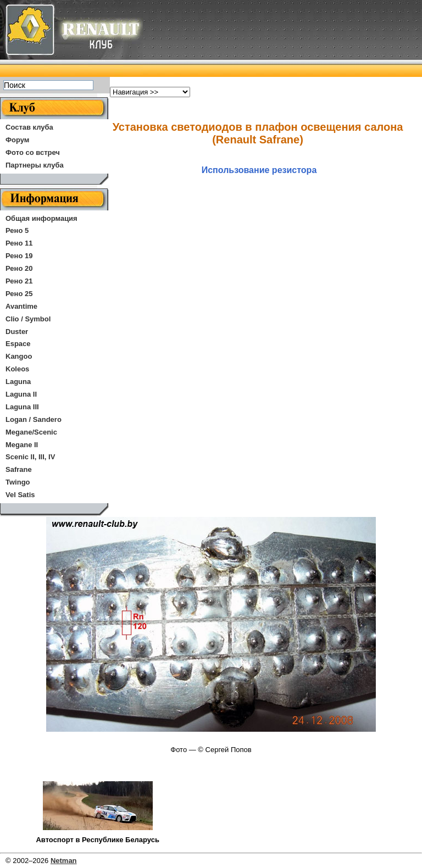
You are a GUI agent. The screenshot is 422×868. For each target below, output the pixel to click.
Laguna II (21, 394)
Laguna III (22, 407)
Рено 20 (19, 268)
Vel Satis (20, 495)
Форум (17, 140)
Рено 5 (17, 230)
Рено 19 (19, 256)
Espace (18, 344)
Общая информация (41, 218)
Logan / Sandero (34, 419)
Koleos (17, 369)
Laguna (18, 382)
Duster (17, 332)
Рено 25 (19, 294)
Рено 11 (19, 243)
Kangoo (19, 356)
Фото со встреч (33, 152)
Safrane (19, 469)
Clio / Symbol (28, 319)
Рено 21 (19, 281)
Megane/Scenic (31, 432)
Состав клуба (29, 127)
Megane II (22, 445)
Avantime (21, 306)
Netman (64, 861)
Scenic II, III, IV (30, 457)
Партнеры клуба (35, 165)
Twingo (18, 482)
